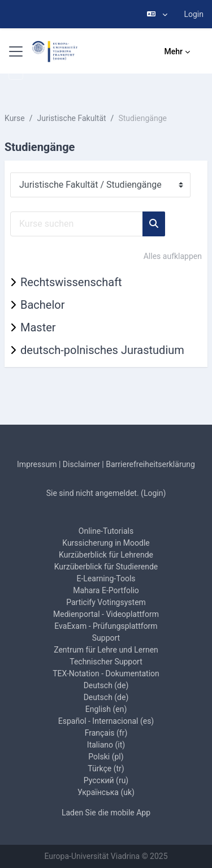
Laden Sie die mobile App (106, 813)
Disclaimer (81, 464)
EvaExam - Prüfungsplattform (106, 626)
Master (38, 327)
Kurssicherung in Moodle (106, 543)
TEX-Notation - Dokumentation (106, 673)
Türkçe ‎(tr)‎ (106, 768)
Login (194, 14)
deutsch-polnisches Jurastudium (102, 350)
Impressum (37, 464)
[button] (157, 14)
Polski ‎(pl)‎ (106, 757)
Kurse (15, 118)
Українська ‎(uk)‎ (106, 792)
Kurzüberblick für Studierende (106, 567)
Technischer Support (106, 662)
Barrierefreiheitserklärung (150, 464)
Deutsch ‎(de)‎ (106, 685)
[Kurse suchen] (77, 224)
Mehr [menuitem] (174, 51)
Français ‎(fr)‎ (106, 733)
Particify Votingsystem (106, 602)
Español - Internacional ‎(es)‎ (106, 721)
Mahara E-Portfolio (106, 590)
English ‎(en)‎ (106, 709)
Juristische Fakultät (72, 118)
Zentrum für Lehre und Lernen (106, 650)
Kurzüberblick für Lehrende (106, 555)
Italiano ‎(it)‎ (106, 745)
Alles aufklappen (173, 256)
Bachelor (42, 305)
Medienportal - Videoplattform (106, 614)
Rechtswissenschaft (71, 282)
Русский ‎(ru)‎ (106, 780)
